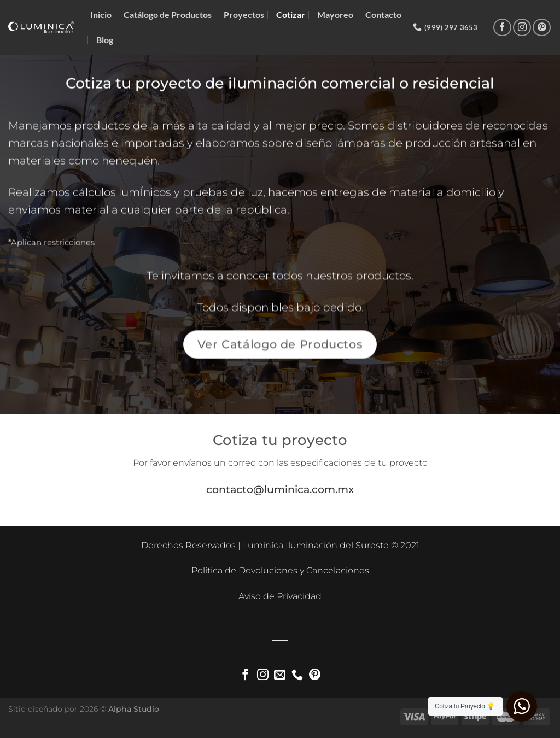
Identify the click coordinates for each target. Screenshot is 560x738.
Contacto (383, 14)
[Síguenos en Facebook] (502, 28)
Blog (105, 40)
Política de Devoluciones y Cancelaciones (280, 570)
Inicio (101, 14)
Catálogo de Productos (168, 14)
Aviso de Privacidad (280, 596)
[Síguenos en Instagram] (522, 28)
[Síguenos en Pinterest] (542, 28)
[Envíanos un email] (280, 675)
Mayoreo (335, 14)
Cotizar (291, 14)
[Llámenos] (297, 675)
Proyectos (244, 14)
